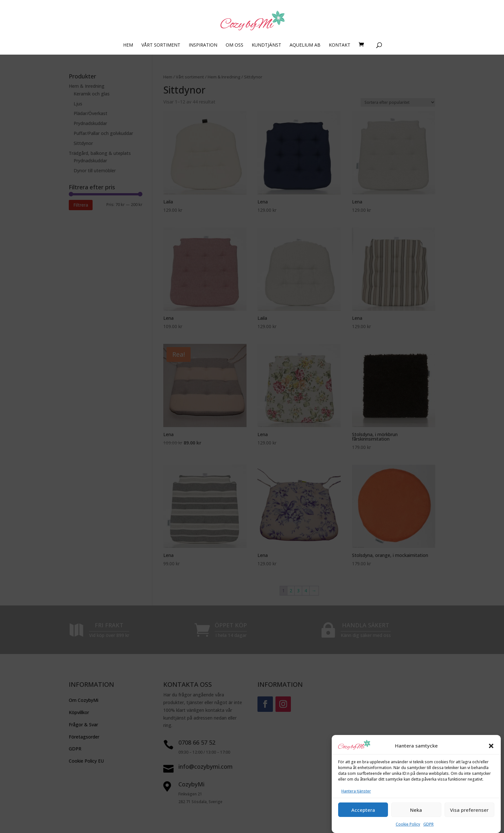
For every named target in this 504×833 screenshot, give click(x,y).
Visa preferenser (469, 820)
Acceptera (363, 820)
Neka (416, 820)
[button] (491, 756)
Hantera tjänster (356, 801)
